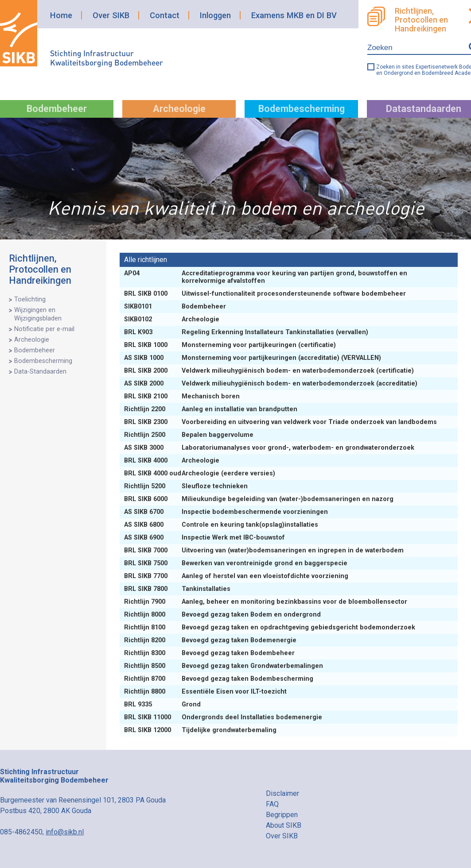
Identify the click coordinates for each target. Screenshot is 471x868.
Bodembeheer (57, 109)
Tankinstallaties (178, 589)
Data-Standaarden (40, 372)
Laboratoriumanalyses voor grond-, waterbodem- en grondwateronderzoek (270, 448)
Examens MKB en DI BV (294, 15)
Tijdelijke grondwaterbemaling (201, 730)
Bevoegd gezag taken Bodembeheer (210, 653)
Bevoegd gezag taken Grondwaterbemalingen (224, 666)
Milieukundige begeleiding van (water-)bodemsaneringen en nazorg (260, 499)
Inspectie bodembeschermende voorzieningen (227, 512)
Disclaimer (282, 793)
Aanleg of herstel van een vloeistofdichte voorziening (237, 576)
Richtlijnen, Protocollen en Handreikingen (40, 269)
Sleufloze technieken (187, 486)
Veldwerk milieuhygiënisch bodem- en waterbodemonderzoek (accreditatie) (272, 384)
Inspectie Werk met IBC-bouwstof (205, 538)
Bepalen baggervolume (190, 435)
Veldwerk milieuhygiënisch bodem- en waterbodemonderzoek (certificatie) (270, 371)
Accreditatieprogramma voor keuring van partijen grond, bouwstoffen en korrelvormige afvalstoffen (266, 277)
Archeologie (179, 109)
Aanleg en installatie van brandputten (212, 409)
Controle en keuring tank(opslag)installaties (222, 525)
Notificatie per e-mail (44, 329)
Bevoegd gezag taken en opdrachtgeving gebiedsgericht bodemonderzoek (271, 627)
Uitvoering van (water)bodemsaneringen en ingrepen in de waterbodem (265, 550)
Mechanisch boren (183, 396)
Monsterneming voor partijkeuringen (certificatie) (231, 345)
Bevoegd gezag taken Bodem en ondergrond (223, 615)
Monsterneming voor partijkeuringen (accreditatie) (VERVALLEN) (253, 358)
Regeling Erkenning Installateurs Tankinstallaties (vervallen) (247, 332)
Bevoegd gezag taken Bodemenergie (211, 640)
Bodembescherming (302, 109)
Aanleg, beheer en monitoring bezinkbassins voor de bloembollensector (267, 602)
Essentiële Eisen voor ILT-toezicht (206, 692)
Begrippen (282, 815)
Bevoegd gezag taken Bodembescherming (220, 679)
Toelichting (30, 299)
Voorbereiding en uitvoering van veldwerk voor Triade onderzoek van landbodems (281, 422)
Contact (165, 15)
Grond (163, 704)
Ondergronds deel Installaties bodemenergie (224, 717)
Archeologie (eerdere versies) (200, 473)
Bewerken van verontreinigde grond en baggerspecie (237, 563)
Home (61, 15)
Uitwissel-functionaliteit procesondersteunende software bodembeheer (266, 294)
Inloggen (215, 15)
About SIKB (284, 825)
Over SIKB (111, 15)
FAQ (272, 804)
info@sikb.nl (65, 832)
